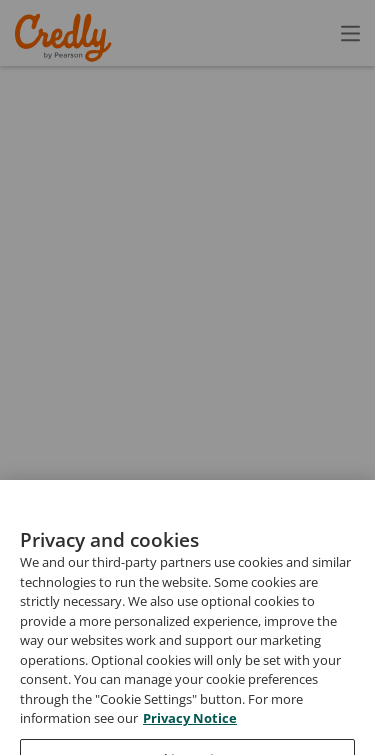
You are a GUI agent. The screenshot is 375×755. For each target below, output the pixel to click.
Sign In (315, 32)
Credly (66, 37)
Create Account (175, 33)
